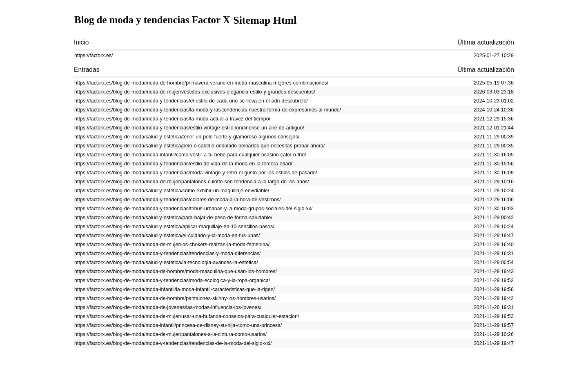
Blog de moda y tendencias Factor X (156, 20)
